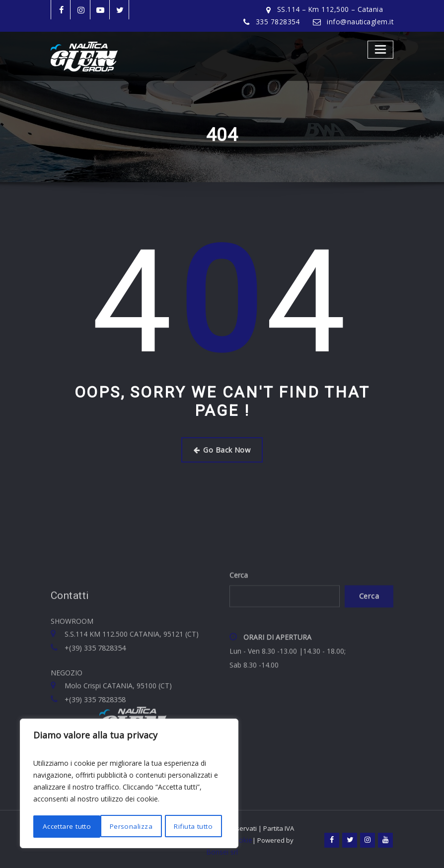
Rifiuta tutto (125, 827)
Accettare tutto (191, 827)
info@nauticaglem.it (361, 22)
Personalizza (63, 827)
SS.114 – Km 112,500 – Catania (333, 9)
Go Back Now (222, 449)
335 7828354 (281, 22)
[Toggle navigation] (381, 49)
